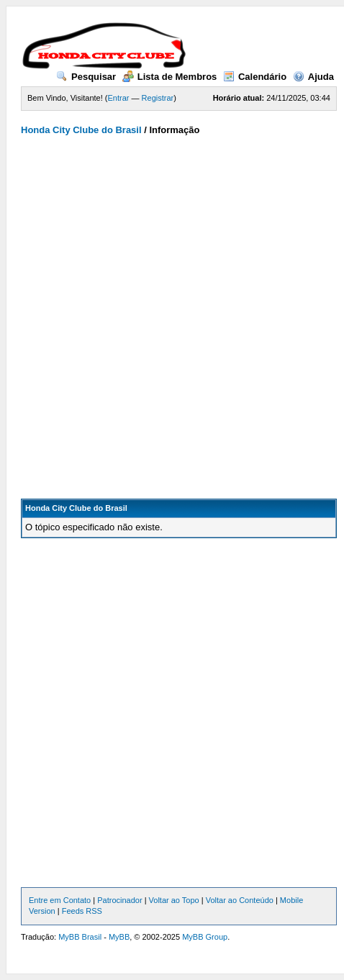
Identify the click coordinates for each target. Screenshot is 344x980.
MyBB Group (205, 937)
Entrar (119, 98)
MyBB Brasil (80, 937)
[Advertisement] (168, 310)
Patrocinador (119, 900)
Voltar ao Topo (174, 900)
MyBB (119, 937)
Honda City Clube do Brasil (81, 130)
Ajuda (313, 77)
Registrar (158, 98)
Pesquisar (86, 77)
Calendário (255, 77)
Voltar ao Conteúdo (240, 900)
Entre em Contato (60, 900)
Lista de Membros (170, 77)
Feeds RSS (82, 911)
